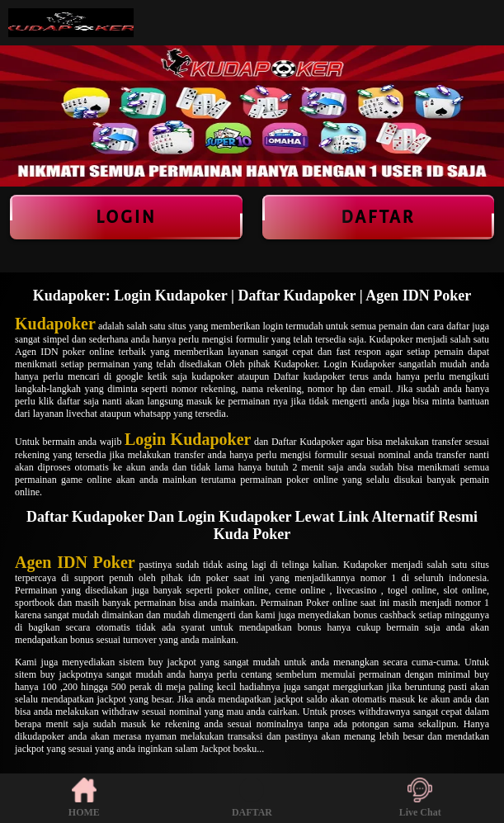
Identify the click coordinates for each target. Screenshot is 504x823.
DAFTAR (252, 798)
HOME (84, 798)
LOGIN (126, 217)
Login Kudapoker (188, 439)
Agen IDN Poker (75, 562)
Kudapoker (55, 324)
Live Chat (420, 798)
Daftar (379, 217)
